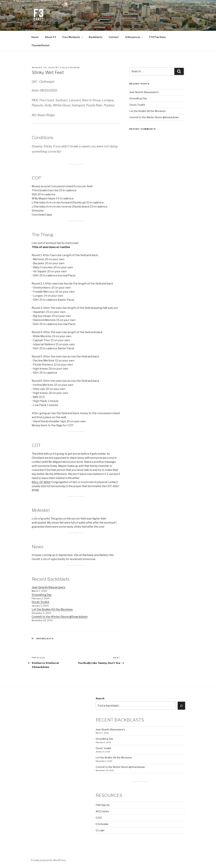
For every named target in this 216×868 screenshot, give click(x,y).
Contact (114, 37)
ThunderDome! (40, 45)
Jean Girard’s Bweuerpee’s (49, 587)
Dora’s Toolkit (40, 602)
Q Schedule (102, 824)
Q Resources (134, 37)
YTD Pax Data (157, 37)
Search (100, 698)
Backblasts (96, 37)
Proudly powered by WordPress (48, 860)
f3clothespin (70, 68)
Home (35, 37)
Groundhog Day (42, 595)
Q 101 (99, 818)
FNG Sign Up (103, 805)
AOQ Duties (102, 811)
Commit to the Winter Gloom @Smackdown (60, 617)
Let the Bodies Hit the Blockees (52, 609)
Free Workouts (73, 37)
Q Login (100, 830)
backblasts (45, 639)
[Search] (181, 706)
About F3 (50, 37)
